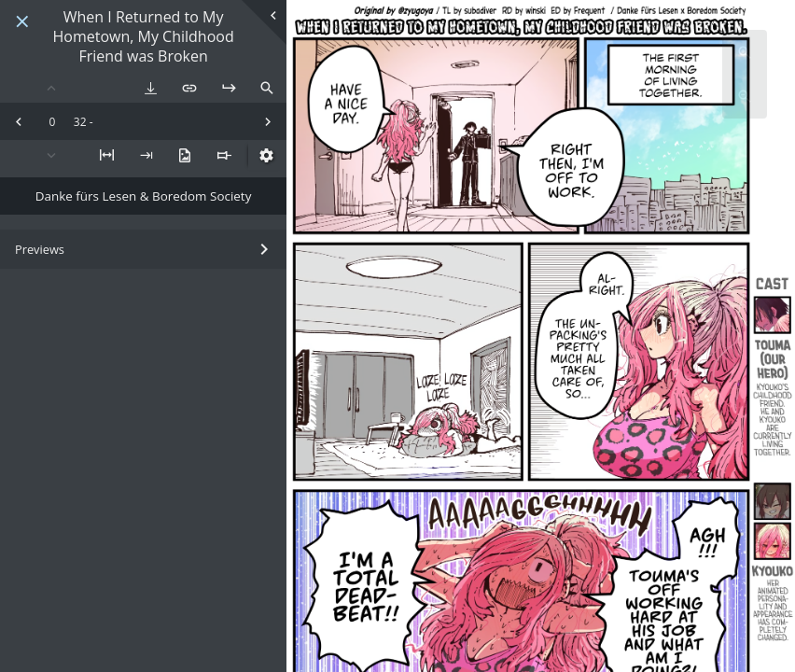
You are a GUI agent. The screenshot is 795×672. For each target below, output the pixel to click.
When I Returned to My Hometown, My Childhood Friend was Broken (143, 36)
